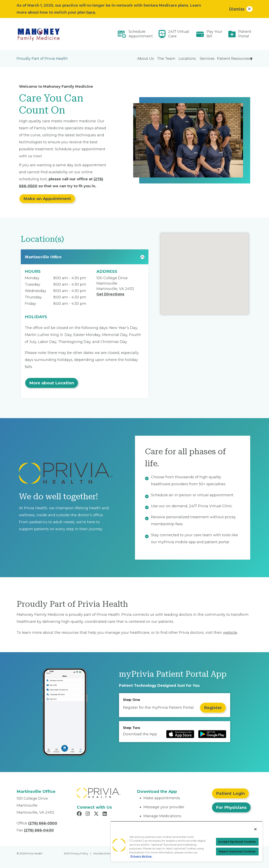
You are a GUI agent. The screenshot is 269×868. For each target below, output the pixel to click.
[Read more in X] (97, 814)
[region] (187, 841)
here (91, 12)
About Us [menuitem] (145, 59)
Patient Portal (245, 34)
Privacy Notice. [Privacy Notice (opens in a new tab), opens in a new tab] (141, 856)
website (230, 633)
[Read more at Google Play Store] (212, 734)
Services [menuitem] (207, 59)
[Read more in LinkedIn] (105, 814)
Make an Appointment (47, 199)
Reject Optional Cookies (237, 851)
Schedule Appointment (141, 34)
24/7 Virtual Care (179, 34)
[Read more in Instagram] (88, 814)
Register (213, 708)
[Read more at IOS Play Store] (180, 734)
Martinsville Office (43, 257)
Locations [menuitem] (187, 59)
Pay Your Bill (214, 34)
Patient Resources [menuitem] (233, 59)
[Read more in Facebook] (80, 814)
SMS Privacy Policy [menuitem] (76, 853)
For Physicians (231, 807)
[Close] (255, 829)
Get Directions (110, 294)
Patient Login (230, 793)
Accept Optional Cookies (237, 842)
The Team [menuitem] (166, 59)
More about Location (52, 383)
